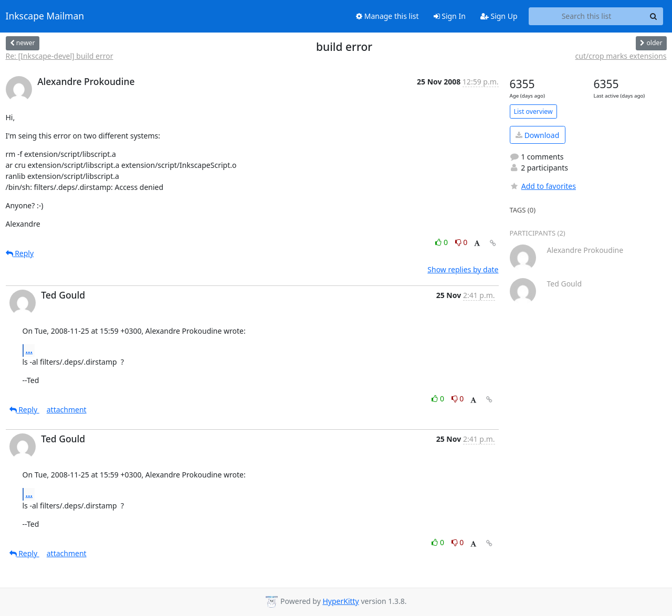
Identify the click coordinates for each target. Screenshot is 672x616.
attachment (67, 410)
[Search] (654, 16)
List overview (533, 111)
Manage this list (387, 16)
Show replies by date (463, 269)
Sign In (450, 16)
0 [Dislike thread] (461, 242)
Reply (20, 253)
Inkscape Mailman (45, 16)
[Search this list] (587, 16)
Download (537, 135)
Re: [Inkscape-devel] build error (60, 56)
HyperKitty (340, 601)
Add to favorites (543, 186)
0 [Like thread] (442, 242)
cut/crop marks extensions (621, 56)
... (29, 350)
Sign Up (499, 16)
